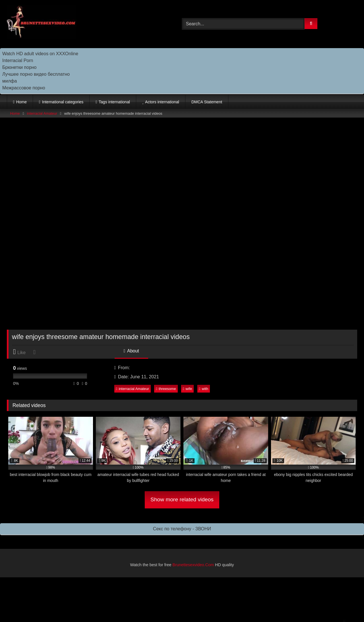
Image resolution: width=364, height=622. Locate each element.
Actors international (162, 102)
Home (21, 102)
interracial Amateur (42, 113)
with (204, 389)
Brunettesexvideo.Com (193, 565)
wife (187, 389)
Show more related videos (182, 499)
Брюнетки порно (19, 67)
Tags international (114, 102)
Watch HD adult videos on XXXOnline (40, 54)
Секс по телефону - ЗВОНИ (182, 529)
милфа (10, 81)
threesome (166, 389)
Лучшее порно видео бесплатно (36, 74)
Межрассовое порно (24, 88)
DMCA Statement (207, 102)
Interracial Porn (18, 60)
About (131, 351)
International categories (63, 102)
